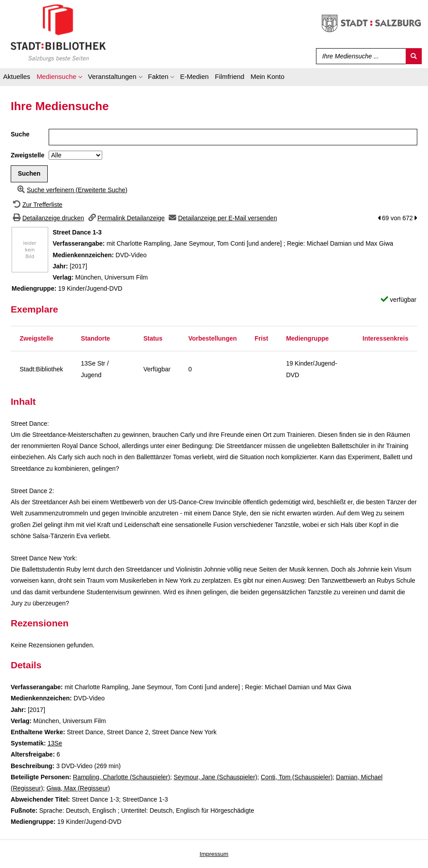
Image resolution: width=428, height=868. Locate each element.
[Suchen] (414, 56)
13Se (55, 743)
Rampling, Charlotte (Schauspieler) (121, 777)
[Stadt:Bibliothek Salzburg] (58, 33)
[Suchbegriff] (359, 56)
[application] (59, 78)
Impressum (214, 854)
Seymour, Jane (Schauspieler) (216, 777)
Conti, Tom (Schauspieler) (297, 777)
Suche (20, 134)
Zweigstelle (27, 155)
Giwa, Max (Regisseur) (78, 788)
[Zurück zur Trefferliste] (37, 205)
